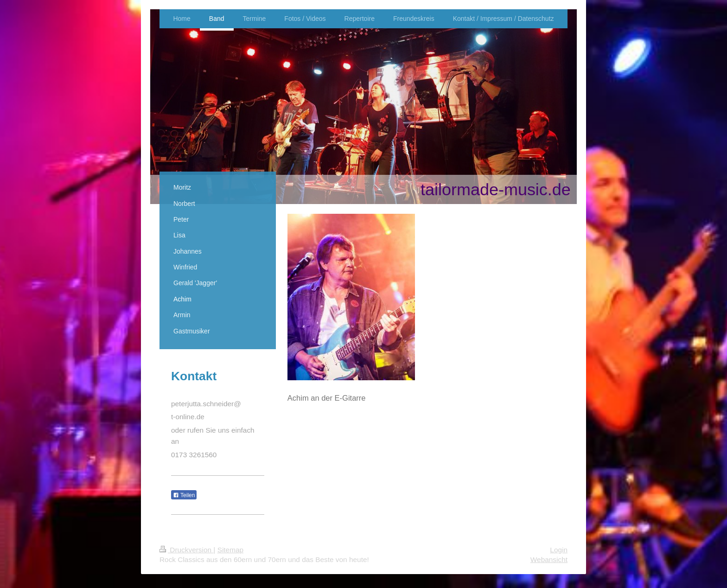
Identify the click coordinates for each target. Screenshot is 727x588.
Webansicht (549, 559)
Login (559, 550)
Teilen (184, 495)
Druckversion (186, 550)
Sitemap (230, 550)
